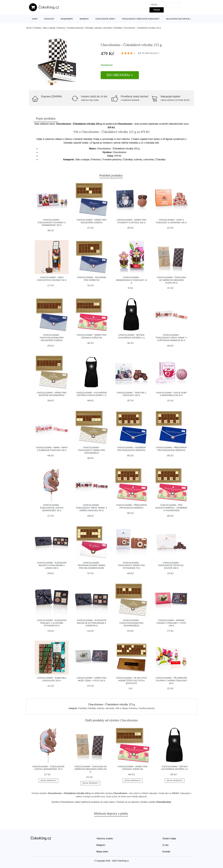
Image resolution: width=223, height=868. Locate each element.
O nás (165, 845)
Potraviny (61, 28)
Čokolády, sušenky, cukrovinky (98, 28)
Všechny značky (105, 839)
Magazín (101, 845)
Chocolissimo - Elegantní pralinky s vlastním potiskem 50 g (52, 623)
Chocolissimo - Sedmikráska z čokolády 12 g (131, 280)
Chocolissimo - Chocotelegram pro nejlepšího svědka (52, 338)
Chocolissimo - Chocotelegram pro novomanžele (131, 623)
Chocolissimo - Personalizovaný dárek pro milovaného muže (92, 565)
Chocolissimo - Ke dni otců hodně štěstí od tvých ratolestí (131, 680)
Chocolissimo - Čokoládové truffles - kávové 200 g (171, 565)
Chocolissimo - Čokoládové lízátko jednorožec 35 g (52, 508)
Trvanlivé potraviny (75, 28)
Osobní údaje (169, 839)
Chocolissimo (67, 802)
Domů (35, 19)
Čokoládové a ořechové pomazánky (141, 19)
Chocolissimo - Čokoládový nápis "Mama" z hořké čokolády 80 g (92, 508)
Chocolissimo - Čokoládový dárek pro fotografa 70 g (131, 565)
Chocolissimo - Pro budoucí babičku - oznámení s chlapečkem (171, 508)
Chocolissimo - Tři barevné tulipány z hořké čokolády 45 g (171, 680)
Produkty (37, 28)
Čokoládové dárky (105, 19)
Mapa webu (102, 852)
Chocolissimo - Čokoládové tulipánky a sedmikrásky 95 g (52, 222)
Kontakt (166, 852)
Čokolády (49, 19)
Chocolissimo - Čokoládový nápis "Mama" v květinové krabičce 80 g (171, 338)
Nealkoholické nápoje (178, 19)
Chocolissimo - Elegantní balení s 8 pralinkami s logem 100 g (52, 565)
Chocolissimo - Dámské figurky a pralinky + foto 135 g (171, 623)
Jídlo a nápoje (49, 28)
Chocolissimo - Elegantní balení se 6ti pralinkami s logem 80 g (92, 623)
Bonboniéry (67, 19)
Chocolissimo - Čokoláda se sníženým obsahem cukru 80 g (171, 280)
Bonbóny (84, 19)
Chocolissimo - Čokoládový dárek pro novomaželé (92, 450)
